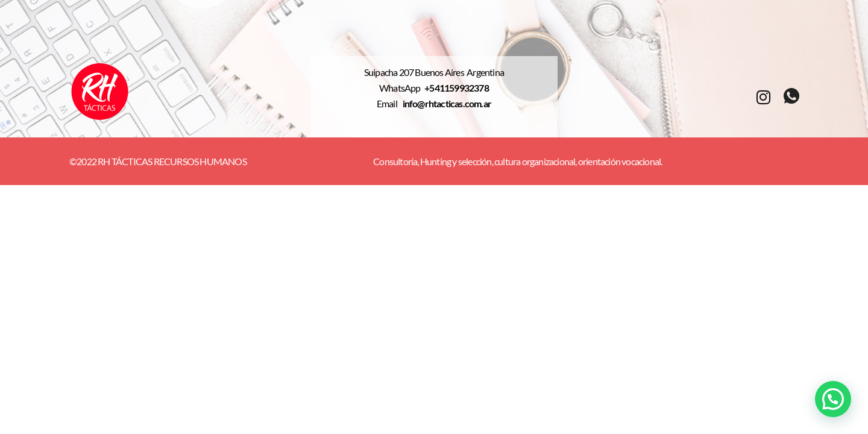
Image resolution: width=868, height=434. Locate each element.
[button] (833, 399)
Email (390, 103)
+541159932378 (457, 88)
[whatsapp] (791, 96)
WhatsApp (402, 88)
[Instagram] (763, 96)
